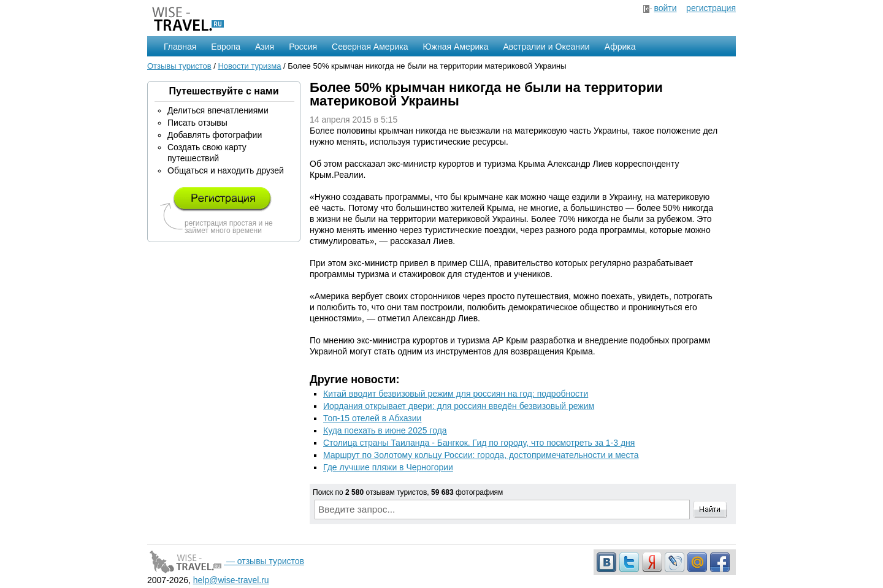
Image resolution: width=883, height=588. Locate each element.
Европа (226, 47)
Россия (303, 47)
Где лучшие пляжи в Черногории (388, 467)
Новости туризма (249, 66)
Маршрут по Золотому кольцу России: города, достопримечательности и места (481, 455)
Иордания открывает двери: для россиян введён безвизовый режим (459, 406)
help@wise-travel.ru (231, 580)
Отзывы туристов (179, 66)
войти (665, 8)
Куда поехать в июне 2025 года (385, 430)
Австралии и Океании (547, 47)
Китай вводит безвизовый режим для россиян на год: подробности (456, 394)
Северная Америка (370, 47)
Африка (620, 47)
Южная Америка (455, 47)
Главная (180, 47)
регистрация (711, 8)
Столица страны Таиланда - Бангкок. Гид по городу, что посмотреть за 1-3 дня (479, 443)
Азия (265, 47)
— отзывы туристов (226, 561)
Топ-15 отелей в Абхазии (372, 418)
